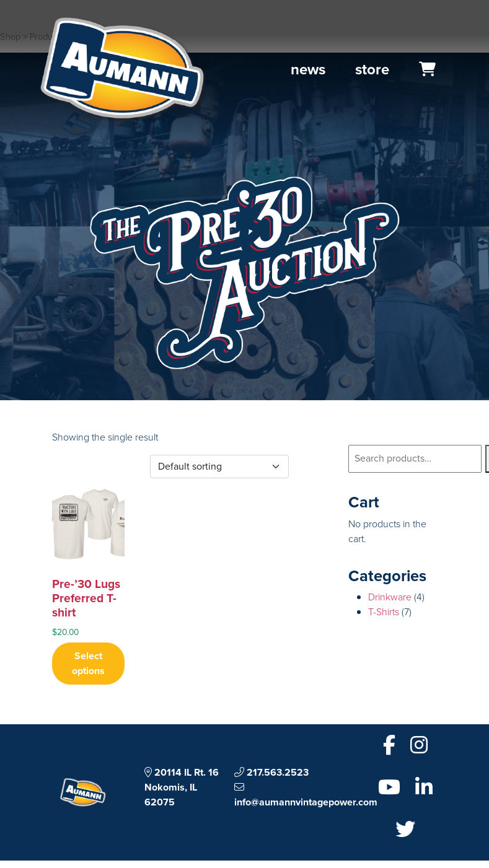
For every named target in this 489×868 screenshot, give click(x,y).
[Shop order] (219, 467)
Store (372, 69)
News (308, 69)
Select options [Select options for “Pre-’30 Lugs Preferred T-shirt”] (88, 663)
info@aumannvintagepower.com (306, 796)
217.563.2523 (271, 772)
